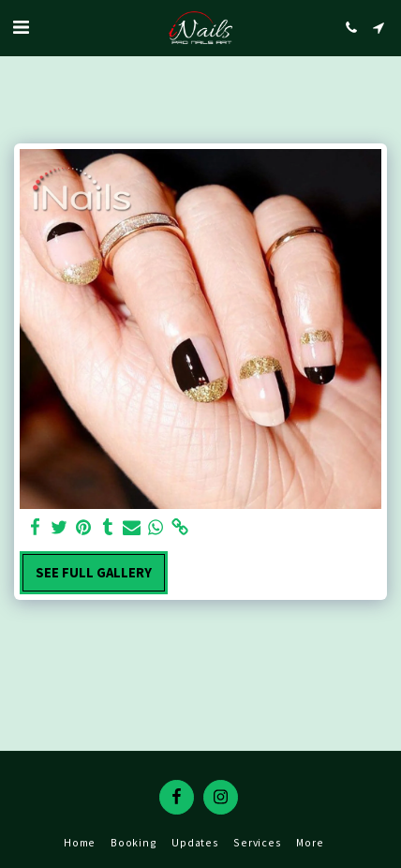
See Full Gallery (94, 573)
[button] (21, 27)
